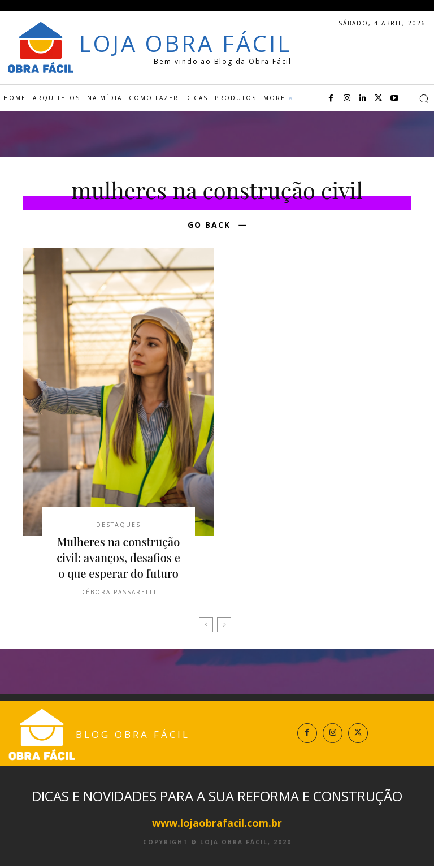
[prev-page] (206, 628)
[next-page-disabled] (224, 628)
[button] (424, 98)
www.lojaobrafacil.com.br (217, 825)
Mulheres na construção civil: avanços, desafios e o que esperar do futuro (118, 560)
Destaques (119, 526)
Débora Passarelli (118, 595)
